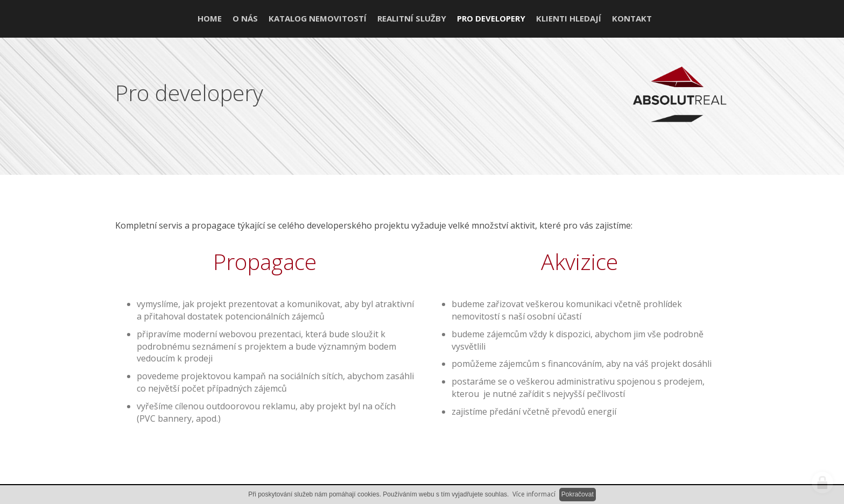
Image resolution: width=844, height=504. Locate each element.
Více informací (534, 494)
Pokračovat (578, 494)
